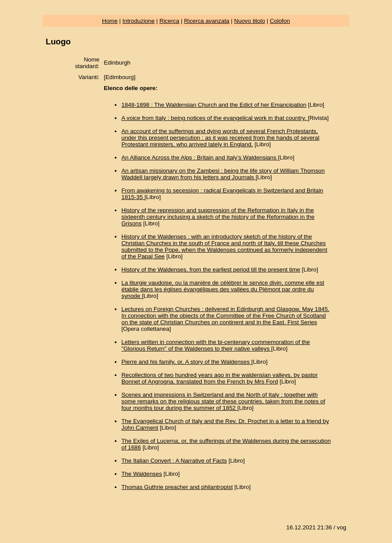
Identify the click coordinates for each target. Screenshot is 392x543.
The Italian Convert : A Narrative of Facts (174, 461)
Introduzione (139, 21)
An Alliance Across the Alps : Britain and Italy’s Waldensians (200, 157)
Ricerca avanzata (207, 21)
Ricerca (169, 21)
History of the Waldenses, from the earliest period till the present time (211, 270)
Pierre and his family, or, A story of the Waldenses (186, 362)
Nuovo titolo (250, 21)
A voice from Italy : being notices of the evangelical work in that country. (214, 118)
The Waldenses (142, 474)
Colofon (280, 21)
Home (110, 21)
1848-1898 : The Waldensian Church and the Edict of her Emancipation (214, 105)
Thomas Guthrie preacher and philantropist (177, 487)
